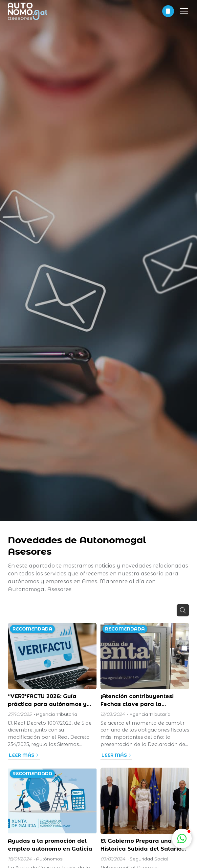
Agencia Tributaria (57, 714)
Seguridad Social (149, 859)
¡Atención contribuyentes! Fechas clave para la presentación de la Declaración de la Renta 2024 (144, 701)
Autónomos (49, 859)
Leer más (22, 755)
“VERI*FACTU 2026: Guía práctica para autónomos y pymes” (47, 701)
